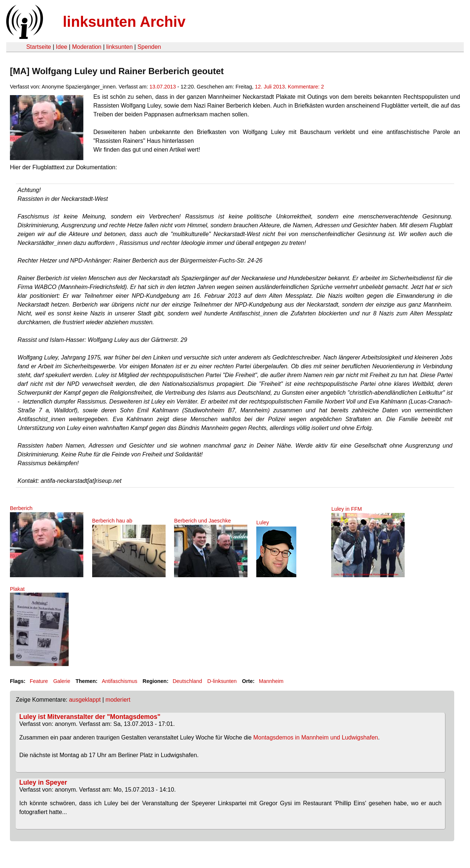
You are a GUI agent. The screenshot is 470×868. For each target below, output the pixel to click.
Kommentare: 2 (306, 87)
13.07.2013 (163, 87)
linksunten (119, 47)
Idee (62, 47)
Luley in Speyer (43, 782)
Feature (39, 681)
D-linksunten (222, 681)
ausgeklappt (85, 700)
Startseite (39, 47)
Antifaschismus (120, 681)
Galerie (62, 681)
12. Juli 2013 (270, 87)
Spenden (149, 47)
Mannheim (271, 681)
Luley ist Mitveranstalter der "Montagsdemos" (90, 717)
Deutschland (187, 681)
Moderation (87, 47)
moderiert (118, 700)
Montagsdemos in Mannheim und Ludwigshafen (316, 737)
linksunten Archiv (124, 22)
